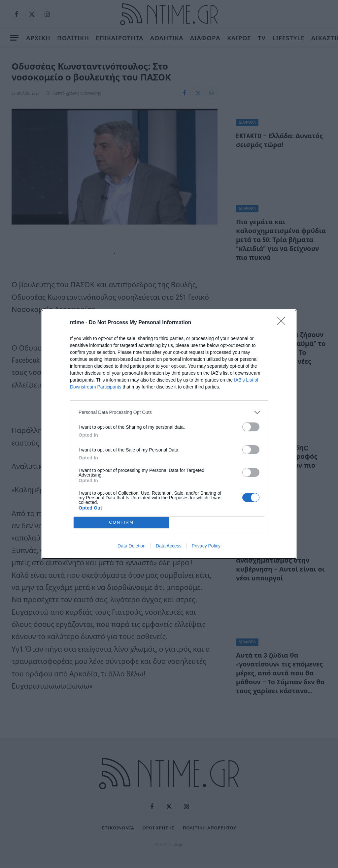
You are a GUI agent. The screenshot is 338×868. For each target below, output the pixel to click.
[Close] (283, 323)
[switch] (251, 427)
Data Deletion (132, 546)
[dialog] (169, 434)
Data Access (169, 546)
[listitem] (169, 412)
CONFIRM (121, 522)
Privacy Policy (206, 546)
